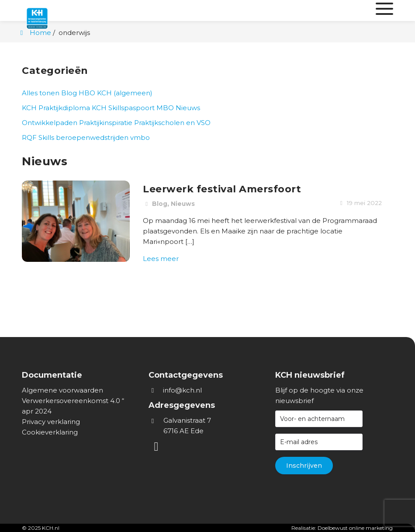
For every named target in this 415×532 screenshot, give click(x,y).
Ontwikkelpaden (50, 123)
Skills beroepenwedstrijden (83, 137)
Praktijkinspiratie (106, 123)
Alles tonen (41, 93)
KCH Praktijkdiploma (56, 108)
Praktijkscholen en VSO (172, 123)
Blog (69, 93)
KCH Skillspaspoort (123, 108)
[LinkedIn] (157, 448)
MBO (165, 108)
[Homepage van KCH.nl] (57, 10)
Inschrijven (304, 466)
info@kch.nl (182, 390)
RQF (29, 137)
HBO (87, 93)
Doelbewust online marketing (355, 528)
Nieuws (188, 108)
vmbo (140, 137)
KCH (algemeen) (125, 93)
